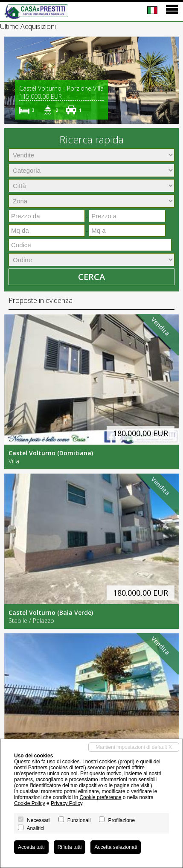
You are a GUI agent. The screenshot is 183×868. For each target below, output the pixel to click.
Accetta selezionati (116, 847)
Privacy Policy (67, 803)
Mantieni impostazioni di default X (134, 747)
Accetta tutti (31, 847)
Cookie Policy (30, 803)
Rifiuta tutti (70, 847)
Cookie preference (100, 797)
